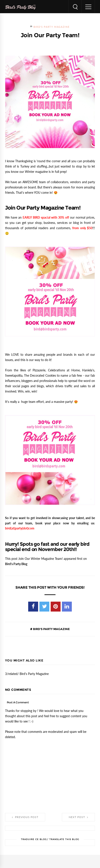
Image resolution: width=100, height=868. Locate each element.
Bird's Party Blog (16, 564)
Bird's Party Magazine (52, 27)
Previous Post (25, 817)
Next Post (78, 817)
